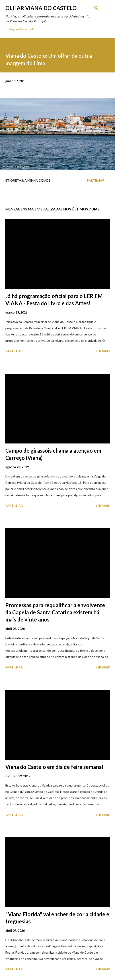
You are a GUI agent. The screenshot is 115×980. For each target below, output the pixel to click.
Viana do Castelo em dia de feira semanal (54, 767)
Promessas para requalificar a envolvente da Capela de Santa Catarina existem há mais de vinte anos (55, 612)
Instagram (12, 29)
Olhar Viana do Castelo (41, 8)
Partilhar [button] (96, 180)
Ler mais (103, 351)
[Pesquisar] (96, 8)
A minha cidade (37, 180)
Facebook (27, 29)
